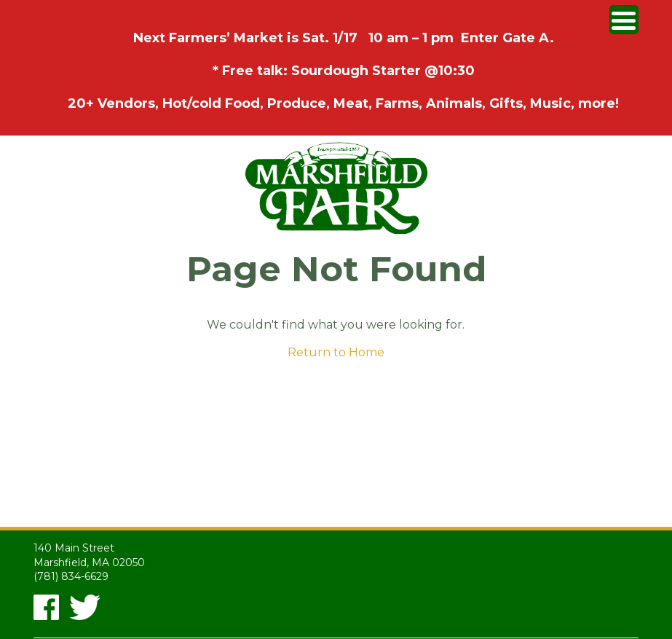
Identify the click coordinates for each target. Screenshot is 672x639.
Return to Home (336, 352)
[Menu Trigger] (624, 20)
